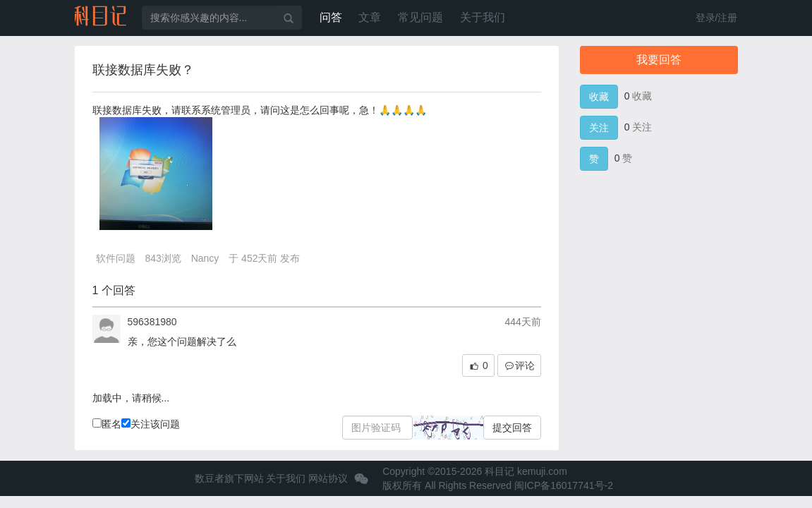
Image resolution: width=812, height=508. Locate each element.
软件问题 (116, 258)
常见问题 (420, 17)
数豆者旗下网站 (229, 478)
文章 (370, 17)
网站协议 (328, 478)
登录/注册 (717, 18)
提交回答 (512, 428)
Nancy (205, 258)
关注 (599, 128)
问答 (331, 17)
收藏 (599, 97)
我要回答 (659, 60)
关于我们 (483, 17)
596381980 (152, 322)
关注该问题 (151, 424)
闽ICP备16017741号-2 (564, 485)
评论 (519, 366)
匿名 (107, 424)
